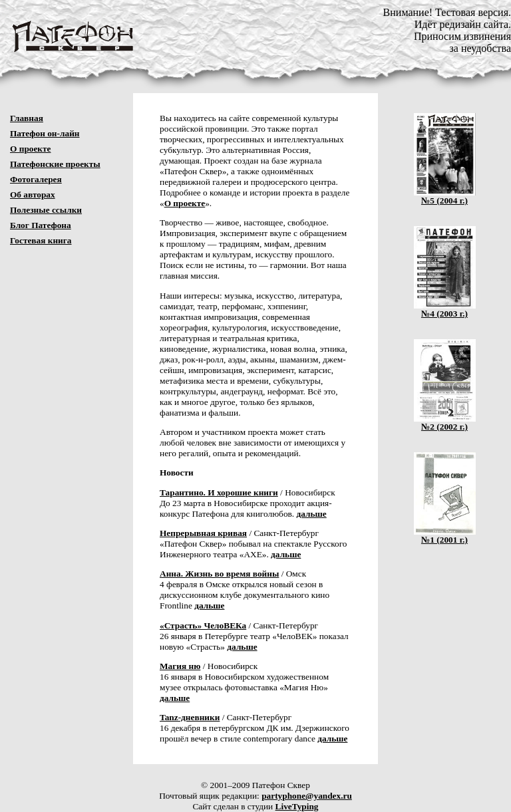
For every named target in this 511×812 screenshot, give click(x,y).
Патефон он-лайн (45, 133)
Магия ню (180, 666)
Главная (27, 118)
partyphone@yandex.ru (307, 796)
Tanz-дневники (190, 717)
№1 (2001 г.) (445, 536)
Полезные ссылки (46, 210)
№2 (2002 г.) (445, 423)
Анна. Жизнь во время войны (219, 574)
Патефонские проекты (55, 164)
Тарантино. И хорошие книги (219, 492)
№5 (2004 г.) (445, 197)
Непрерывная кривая (203, 533)
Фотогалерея (36, 179)
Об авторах (33, 195)
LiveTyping (297, 806)
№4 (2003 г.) (445, 310)
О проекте (31, 149)
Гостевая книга (41, 240)
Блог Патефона (41, 225)
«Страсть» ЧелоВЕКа (203, 625)
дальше (312, 514)
